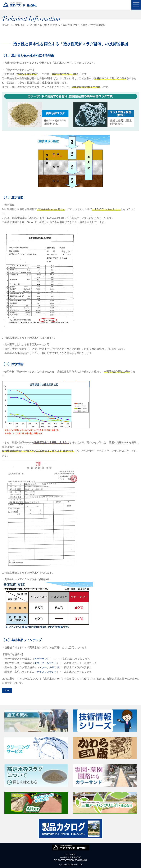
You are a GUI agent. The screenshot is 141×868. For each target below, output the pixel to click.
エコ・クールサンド (45, 663)
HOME (6, 25)
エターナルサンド (49, 667)
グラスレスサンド (47, 672)
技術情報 (20, 25)
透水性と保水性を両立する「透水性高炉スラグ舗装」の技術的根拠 (67, 25)
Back (7, 690)
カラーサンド (42, 659)
